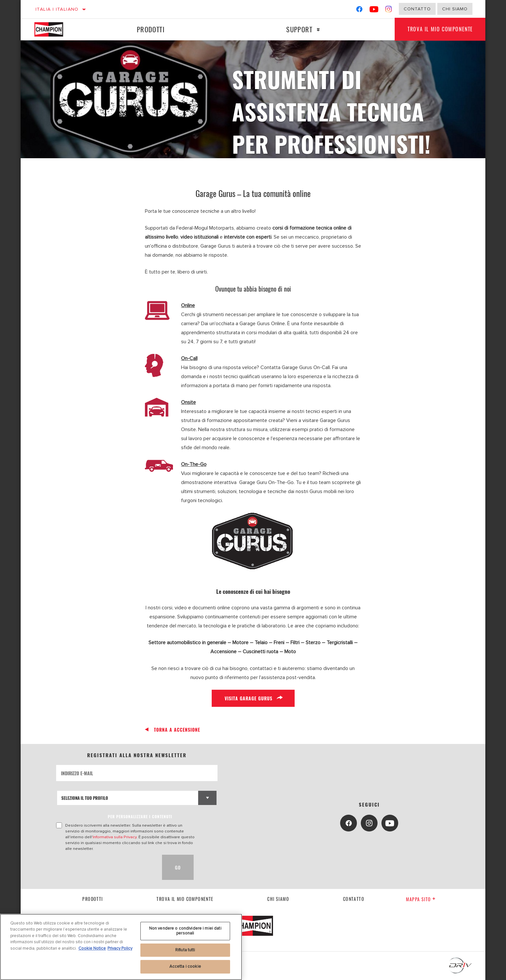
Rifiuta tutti (185, 950)
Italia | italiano (57, 9)
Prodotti (151, 29)
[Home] (55, 29)
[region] (121, 947)
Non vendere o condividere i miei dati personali (185, 931)
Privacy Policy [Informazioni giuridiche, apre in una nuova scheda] (120, 948)
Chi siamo (278, 899)
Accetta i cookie (185, 966)
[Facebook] (359, 10)
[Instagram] (389, 10)
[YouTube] (374, 10)
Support (299, 29)
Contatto (417, 9)
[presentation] (105, 867)
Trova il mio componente (440, 29)
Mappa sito (421, 899)
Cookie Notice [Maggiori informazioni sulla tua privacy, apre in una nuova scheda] (92, 948)
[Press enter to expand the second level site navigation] (318, 30)
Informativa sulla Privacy (115, 837)
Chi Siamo (455, 9)
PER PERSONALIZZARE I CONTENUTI (140, 816)
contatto (354, 899)
